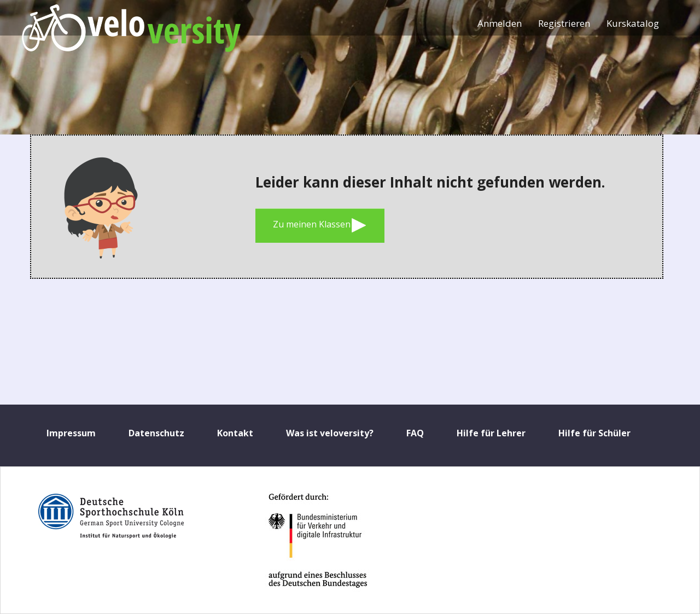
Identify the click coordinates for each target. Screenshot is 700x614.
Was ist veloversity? (330, 433)
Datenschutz (156, 433)
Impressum (71, 433)
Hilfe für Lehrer (491, 433)
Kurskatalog (633, 23)
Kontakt (235, 433)
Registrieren (564, 23)
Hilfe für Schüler (594, 433)
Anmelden (500, 23)
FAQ (415, 433)
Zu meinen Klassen (320, 225)
